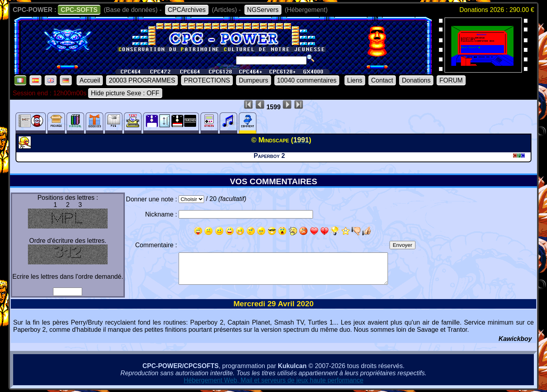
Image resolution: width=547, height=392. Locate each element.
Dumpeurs (254, 80)
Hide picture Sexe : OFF (125, 93)
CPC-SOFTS (79, 10)
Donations (416, 80)
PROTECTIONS (207, 80)
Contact (382, 80)
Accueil (90, 80)
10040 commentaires (307, 80)
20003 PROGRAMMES (142, 80)
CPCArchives (187, 10)
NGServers (263, 10)
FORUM (451, 80)
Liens (355, 80)
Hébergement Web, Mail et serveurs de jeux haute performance (274, 380)
